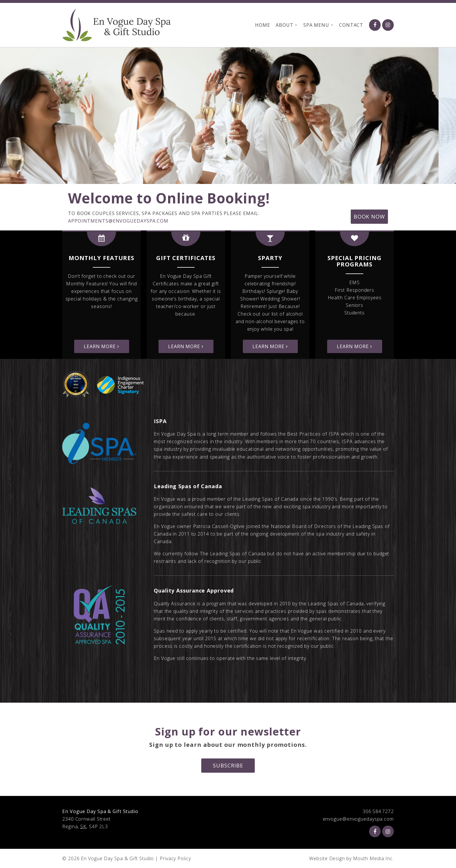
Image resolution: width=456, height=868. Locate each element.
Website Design (327, 858)
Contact (351, 25)
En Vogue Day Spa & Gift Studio (117, 858)
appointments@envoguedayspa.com (118, 221)
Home (262, 25)
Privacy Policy (175, 858)
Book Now (369, 216)
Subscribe (228, 765)
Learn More (101, 346)
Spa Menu (316, 25)
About (284, 25)
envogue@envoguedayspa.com (358, 819)
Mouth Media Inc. (373, 858)
